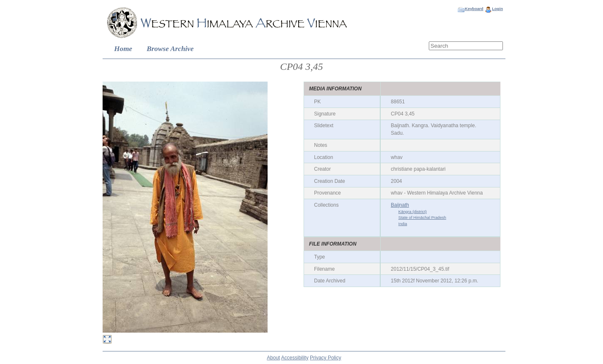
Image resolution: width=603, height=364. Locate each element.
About (273, 358)
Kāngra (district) (412, 211)
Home (123, 49)
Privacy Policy (326, 358)
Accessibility (295, 358)
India (403, 224)
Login (497, 9)
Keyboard (474, 9)
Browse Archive (170, 49)
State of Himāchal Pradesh (422, 217)
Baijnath (400, 205)
